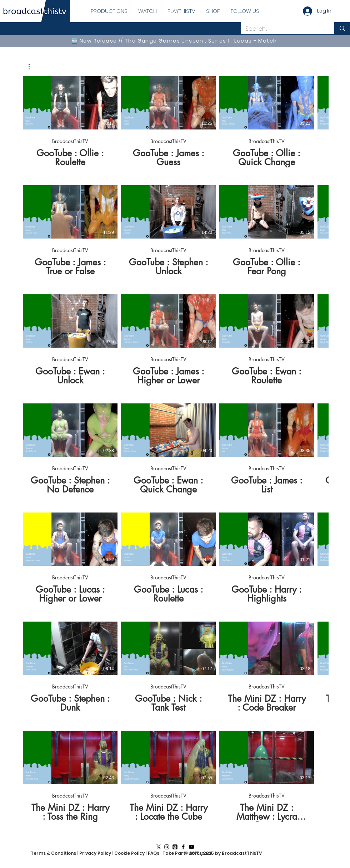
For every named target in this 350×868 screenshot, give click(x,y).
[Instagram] (167, 847)
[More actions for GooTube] (33, 67)
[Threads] (175, 847)
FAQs (154, 853)
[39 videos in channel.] (175, 449)
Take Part (174, 853)
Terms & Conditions (53, 853)
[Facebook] (183, 847)
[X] (159, 847)
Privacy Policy (95, 853)
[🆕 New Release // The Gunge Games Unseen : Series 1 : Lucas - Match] (175, 41)
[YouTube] (191, 847)
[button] (33, 67)
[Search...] (282, 29)
